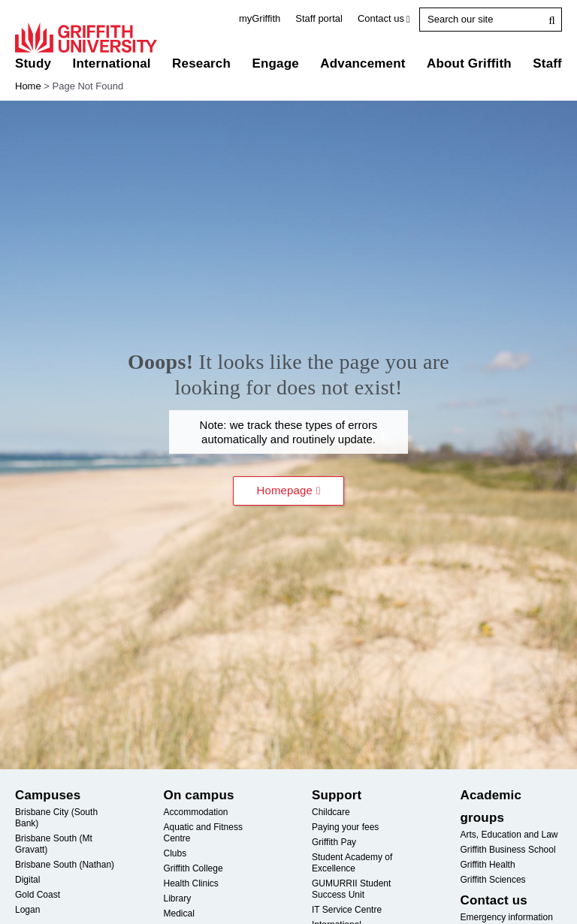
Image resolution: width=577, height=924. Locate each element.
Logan (27, 910)
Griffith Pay (334, 842)
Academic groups (491, 806)
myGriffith (260, 18)
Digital (27, 880)
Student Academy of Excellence (352, 863)
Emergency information (506, 917)
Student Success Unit (351, 889)
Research (201, 63)
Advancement (363, 63)
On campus (198, 795)
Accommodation (195, 812)
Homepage (285, 490)
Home (28, 86)
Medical (178, 913)
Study (33, 63)
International (111, 63)
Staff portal (319, 18)
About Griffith (469, 63)
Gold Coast (38, 895)
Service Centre (347, 910)
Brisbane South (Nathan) (65, 865)
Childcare (331, 812)
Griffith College (193, 868)
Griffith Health (487, 865)
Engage (275, 63)
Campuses (48, 795)
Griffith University (86, 38)
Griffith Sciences (492, 880)
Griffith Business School (508, 850)
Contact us (381, 18)
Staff (547, 63)
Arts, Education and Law (509, 835)
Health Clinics (190, 883)
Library (177, 898)
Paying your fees (345, 827)
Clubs (175, 853)
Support (337, 795)
